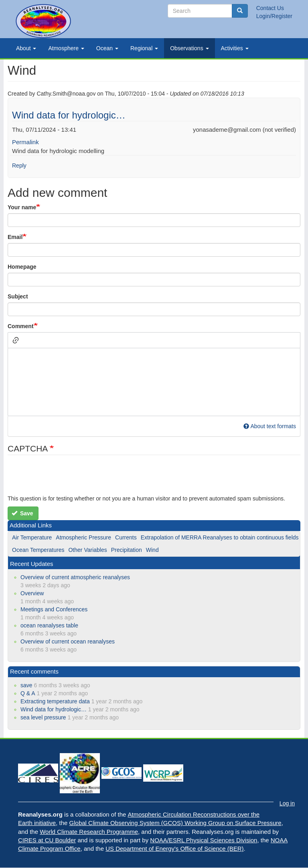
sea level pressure (43, 717)
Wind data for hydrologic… (69, 115)
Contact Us (270, 8)
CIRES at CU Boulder (47, 840)
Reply (19, 165)
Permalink (25, 142)
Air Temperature (32, 537)
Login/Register (274, 16)
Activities (235, 48)
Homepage (22, 267)
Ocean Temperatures (38, 550)
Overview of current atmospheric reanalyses (75, 577)
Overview (32, 593)
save (26, 685)
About (26, 48)
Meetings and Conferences (54, 609)
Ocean (107, 48)
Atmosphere (66, 48)
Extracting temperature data (55, 701)
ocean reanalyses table (49, 625)
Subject (18, 296)
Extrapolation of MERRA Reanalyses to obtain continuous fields (220, 537)
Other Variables (87, 550)
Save (22, 513)
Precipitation (127, 550)
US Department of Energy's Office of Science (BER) (174, 849)
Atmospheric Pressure (83, 537)
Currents (126, 537)
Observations (189, 48)
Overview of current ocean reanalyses (68, 641)
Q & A (28, 693)
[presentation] (69, 479)
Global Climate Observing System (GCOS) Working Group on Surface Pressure (175, 823)
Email (15, 237)
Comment (21, 326)
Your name (22, 207)
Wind (152, 550)
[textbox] (154, 382)
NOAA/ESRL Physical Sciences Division (204, 840)
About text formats (270, 426)
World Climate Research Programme (89, 832)
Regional (144, 48)
